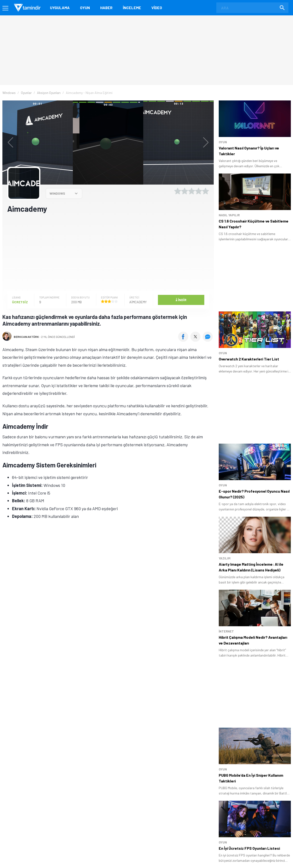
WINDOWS (57, 193)
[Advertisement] (108, 252)
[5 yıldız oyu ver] (206, 191)
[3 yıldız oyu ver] (192, 191)
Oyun (85, 8)
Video (157, 8)
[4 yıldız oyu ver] (199, 191)
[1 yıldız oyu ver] (178, 191)
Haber (106, 8)
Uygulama (60, 8)
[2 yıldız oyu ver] (185, 191)
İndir (181, 299)
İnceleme (132, 8)
